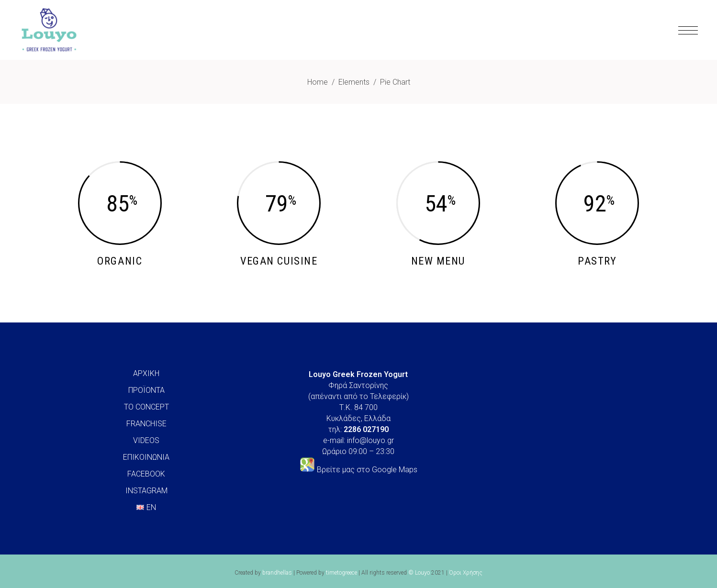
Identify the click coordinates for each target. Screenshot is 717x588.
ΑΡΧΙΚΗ (146, 373)
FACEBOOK (146, 474)
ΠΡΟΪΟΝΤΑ (146, 390)
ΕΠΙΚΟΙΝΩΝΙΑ (146, 457)
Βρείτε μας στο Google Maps (367, 470)
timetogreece (342, 573)
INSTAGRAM (146, 491)
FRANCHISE (146, 424)
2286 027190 (366, 429)
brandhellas (277, 573)
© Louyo (419, 573)
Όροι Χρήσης (466, 573)
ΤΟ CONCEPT (146, 407)
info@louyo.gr (370, 440)
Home (318, 82)
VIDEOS (146, 440)
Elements (354, 82)
